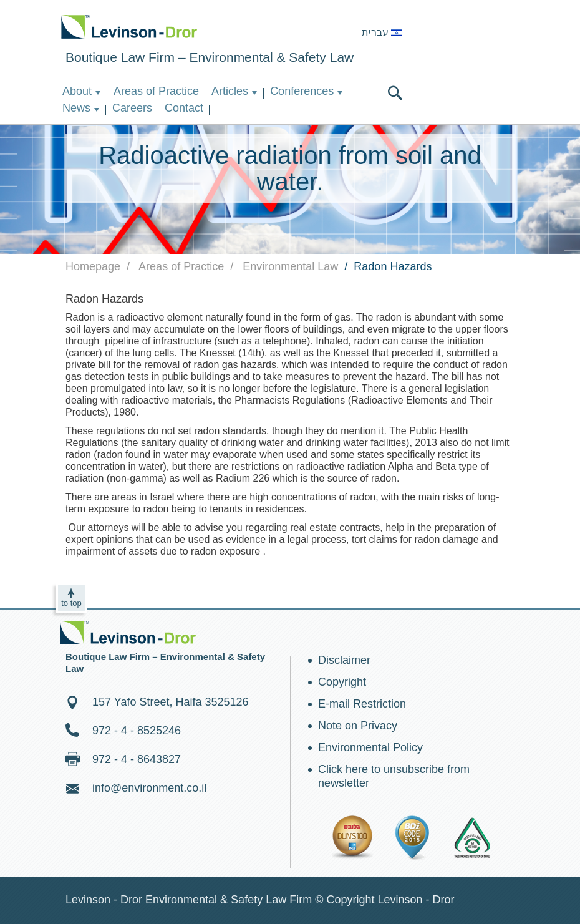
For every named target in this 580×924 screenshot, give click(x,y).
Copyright (342, 682)
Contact (184, 108)
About (77, 91)
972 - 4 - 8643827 (137, 759)
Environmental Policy (370, 747)
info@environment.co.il (149, 788)
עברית (382, 32)
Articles (230, 91)
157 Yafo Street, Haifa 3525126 (171, 702)
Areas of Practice (156, 91)
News (76, 108)
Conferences (302, 91)
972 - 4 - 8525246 (137, 731)
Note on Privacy (358, 726)
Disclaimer (344, 660)
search (395, 93)
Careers (132, 108)
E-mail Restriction (362, 704)
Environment (129, 27)
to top (71, 603)
